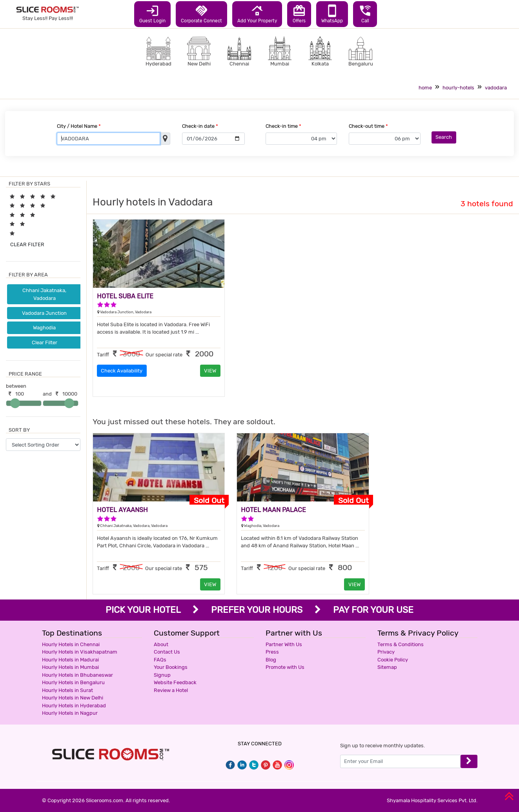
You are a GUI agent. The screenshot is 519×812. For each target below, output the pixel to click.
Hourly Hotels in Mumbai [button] (70, 667)
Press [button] (272, 652)
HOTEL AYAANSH (122, 510)
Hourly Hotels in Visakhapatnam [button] (80, 652)
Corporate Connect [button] (201, 14)
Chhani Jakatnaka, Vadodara (44, 294)
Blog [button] (271, 660)
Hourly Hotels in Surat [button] (67, 690)
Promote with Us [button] (285, 667)
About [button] (161, 644)
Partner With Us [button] (284, 644)
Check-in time (283, 126)
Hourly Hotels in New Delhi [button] (73, 698)
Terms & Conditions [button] (401, 644)
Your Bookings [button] (171, 667)
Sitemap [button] (387, 667)
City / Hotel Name (79, 126)
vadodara (496, 88)
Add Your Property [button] (257, 14)
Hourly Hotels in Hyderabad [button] (74, 706)
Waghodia (44, 328)
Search (444, 137)
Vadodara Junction (44, 313)
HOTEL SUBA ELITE (125, 296)
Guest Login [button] (152, 14)
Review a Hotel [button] (171, 690)
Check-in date (200, 126)
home (425, 88)
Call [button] (365, 14)
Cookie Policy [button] (393, 660)
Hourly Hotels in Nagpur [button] (70, 713)
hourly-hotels (458, 88)
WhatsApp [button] (332, 14)
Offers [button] (299, 14)
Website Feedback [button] (175, 682)
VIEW (210, 371)
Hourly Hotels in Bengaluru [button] (73, 682)
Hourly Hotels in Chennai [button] (71, 644)
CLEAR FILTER (27, 244)
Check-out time (368, 126)
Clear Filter (45, 342)
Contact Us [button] (167, 652)
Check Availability (122, 371)
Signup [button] (162, 675)
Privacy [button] (386, 652)
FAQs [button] (160, 660)
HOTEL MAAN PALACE (273, 510)
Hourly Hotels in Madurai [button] (70, 660)
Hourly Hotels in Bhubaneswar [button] (77, 675)
